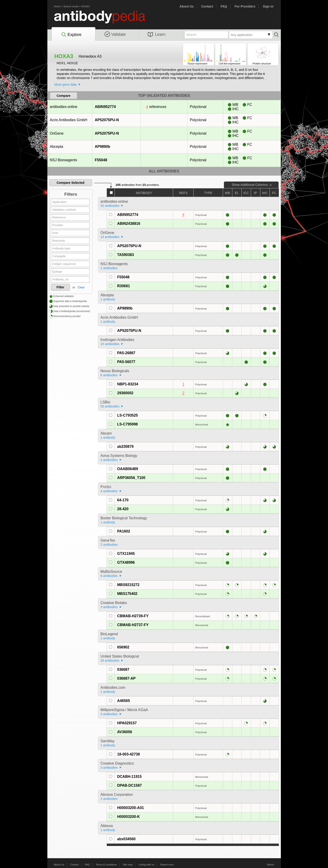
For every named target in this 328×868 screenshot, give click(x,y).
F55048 (101, 160)
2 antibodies (109, 268)
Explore (71, 35)
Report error (167, 865)
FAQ (224, 6)
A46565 (123, 701)
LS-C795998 (127, 424)
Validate (115, 34)
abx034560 (126, 839)
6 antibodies (109, 375)
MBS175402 (127, 594)
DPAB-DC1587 (129, 785)
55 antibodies (110, 406)
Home (57, 6)
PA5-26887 (126, 353)
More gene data (66, 84)
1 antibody (108, 299)
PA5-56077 (126, 362)
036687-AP (126, 678)
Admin (270, 865)
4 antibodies (109, 460)
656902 (123, 647)
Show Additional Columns (250, 185)
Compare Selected (70, 183)
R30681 (123, 286)
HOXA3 (85, 6)
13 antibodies (110, 237)
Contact (207, 6)
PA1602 (124, 531)
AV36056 (125, 732)
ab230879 (125, 447)
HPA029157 (127, 723)
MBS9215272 (128, 585)
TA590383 (126, 255)
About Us (187, 6)
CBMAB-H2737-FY (133, 625)
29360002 (125, 393)
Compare (64, 96)
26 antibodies (110, 661)
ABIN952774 (105, 107)
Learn (157, 34)
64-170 (123, 500)
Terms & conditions (106, 865)
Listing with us (146, 865)
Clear (81, 287)
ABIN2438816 (129, 224)
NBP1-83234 (128, 384)
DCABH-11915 (129, 777)
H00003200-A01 (130, 808)
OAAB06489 (128, 469)
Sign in (268, 6)
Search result (71, 6)
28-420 (123, 509)
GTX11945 (126, 554)
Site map (128, 865)
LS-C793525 (127, 415)
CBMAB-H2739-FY (133, 616)
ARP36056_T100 (131, 478)
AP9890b (102, 147)
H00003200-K (128, 817)
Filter (60, 287)
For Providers (245, 6)
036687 (123, 670)
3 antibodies (109, 607)
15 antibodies (110, 344)
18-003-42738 (128, 754)
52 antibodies (110, 206)
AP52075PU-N (107, 120)
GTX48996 (126, 562)
